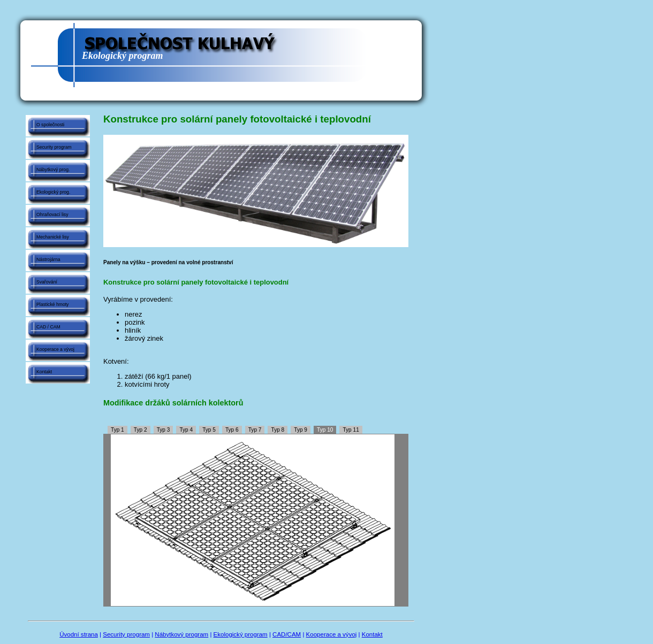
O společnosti (50, 125)
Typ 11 (351, 430)
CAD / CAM (48, 327)
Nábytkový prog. (53, 170)
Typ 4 (186, 430)
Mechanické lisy (53, 237)
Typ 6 (232, 430)
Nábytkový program (181, 634)
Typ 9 (301, 430)
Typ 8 (278, 430)
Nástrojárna (48, 259)
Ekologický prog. (53, 192)
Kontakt (44, 372)
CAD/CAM (287, 634)
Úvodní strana (79, 634)
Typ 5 (209, 430)
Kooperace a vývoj (55, 349)
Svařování (47, 282)
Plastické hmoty (52, 304)
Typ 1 (117, 430)
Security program (54, 147)
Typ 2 (141, 430)
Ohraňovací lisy (52, 214)
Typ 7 (255, 430)
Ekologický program (241, 634)
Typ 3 (164, 430)
